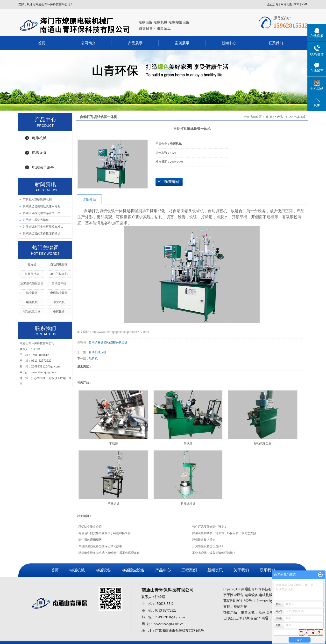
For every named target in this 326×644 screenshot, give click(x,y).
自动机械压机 (98, 352)
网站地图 (286, 4)
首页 (42, 43)
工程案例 (189, 570)
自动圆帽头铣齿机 (116, 342)
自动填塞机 (96, 342)
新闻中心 (229, 43)
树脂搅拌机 (32, 274)
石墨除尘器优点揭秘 (36, 220)
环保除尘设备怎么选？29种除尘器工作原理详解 (109, 553)
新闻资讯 (215, 570)
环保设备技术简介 (204, 540)
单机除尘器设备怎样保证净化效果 (100, 546)
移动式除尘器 (32, 312)
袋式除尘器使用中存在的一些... (43, 213)
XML (305, 4)
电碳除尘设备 (43, 167)
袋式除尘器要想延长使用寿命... (43, 206)
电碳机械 (39, 138)
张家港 (248, 618)
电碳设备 (39, 153)
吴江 (231, 618)
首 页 (269, 117)
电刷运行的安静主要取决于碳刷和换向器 (105, 533)
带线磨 (113, 443)
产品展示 (135, 43)
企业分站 (273, 4)
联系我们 (276, 43)
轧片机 (32, 264)
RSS (297, 4)
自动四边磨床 (59, 264)
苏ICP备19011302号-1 (239, 601)
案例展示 (182, 43)
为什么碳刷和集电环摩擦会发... (43, 227)
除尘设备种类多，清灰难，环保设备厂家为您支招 (224, 533)
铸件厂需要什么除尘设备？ (210, 527)
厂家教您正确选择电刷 (37, 200)
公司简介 (88, 43)
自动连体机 (59, 283)
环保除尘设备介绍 (90, 527)
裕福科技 (240, 607)
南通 (265, 618)
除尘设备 (32, 293)
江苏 (262, 612)
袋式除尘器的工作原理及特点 (42, 233)
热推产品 (230, 612)
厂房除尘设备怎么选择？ (208, 546)
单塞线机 (59, 302)
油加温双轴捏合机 (32, 283)
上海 (239, 618)
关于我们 (241, 570)
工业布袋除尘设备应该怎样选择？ (214, 553)
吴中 (270, 612)
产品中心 (283, 117)
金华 (257, 618)
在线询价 (169, 182)
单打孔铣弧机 (59, 274)
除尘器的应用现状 (90, 540)
